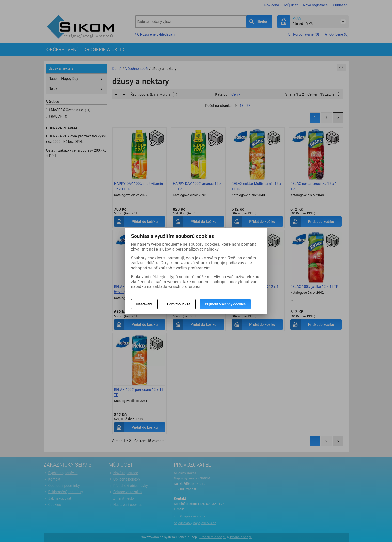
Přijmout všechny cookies (225, 304)
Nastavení (144, 304)
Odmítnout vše (179, 304)
